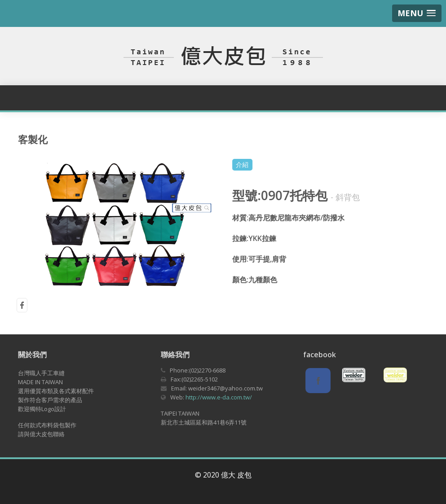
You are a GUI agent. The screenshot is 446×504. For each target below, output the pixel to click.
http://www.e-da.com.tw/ (219, 397)
